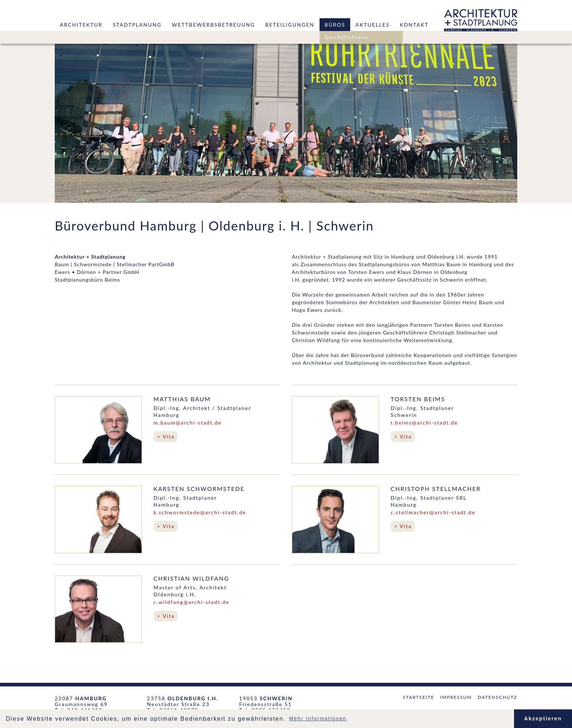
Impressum (456, 697)
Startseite (418, 697)
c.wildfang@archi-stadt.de (192, 602)
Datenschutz (498, 697)
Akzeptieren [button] (543, 719)
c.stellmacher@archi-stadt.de (433, 512)
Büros (335, 25)
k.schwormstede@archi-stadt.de (200, 512)
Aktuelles (372, 25)
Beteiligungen (290, 25)
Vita (169, 436)
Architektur (81, 25)
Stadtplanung (137, 25)
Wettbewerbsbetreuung (213, 25)
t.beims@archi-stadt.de (424, 423)
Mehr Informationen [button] (318, 719)
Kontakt (414, 25)
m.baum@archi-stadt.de (188, 423)
